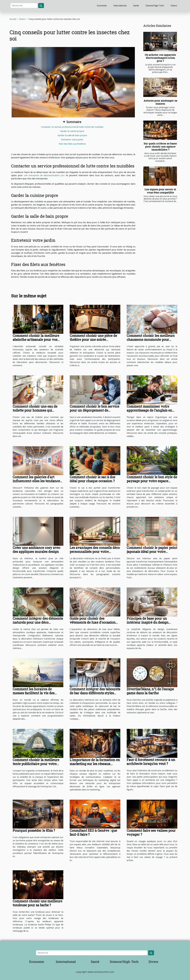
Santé (136, 6)
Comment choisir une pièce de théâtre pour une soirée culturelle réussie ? (93, 340)
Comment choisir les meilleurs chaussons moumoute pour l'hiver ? (151, 340)
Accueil (13, 19)
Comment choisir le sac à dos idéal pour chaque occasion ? (92, 479)
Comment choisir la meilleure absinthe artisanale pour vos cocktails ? (36, 340)
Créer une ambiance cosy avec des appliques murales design (36, 550)
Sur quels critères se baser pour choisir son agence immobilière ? (160, 146)
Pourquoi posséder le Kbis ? (34, 830)
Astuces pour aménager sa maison (160, 102)
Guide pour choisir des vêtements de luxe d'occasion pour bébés (93, 622)
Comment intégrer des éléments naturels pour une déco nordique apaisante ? (38, 622)
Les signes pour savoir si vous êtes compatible (160, 191)
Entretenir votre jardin (72, 140)
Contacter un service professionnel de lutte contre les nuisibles (72, 127)
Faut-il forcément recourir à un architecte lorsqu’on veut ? (151, 762)
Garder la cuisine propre (72, 131)
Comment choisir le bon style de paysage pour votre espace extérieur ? (152, 481)
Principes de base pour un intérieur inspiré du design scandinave (148, 622)
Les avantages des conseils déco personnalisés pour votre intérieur (95, 552)
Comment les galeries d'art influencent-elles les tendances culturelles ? (37, 481)
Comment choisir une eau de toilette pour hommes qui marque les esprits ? (35, 410)
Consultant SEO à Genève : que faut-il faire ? (93, 832)
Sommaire (74, 122)
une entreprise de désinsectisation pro (44, 175)
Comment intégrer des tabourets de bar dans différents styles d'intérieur (95, 693)
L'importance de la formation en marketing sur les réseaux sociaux (95, 764)
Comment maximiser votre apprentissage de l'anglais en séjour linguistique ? (149, 410)
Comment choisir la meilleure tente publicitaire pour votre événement (36, 764)
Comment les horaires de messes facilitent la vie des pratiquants (34, 693)
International (120, 6)
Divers (174, 6)
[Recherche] (24, 6)
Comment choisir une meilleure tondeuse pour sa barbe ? (37, 903)
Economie (102, 6)
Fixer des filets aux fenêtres (72, 144)
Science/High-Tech (155, 6)
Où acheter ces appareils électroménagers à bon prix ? (160, 58)
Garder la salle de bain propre (72, 135)
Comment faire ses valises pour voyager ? (151, 832)
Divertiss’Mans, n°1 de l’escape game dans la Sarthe (150, 691)
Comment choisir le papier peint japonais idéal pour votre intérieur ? (152, 552)
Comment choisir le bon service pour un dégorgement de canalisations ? (94, 410)
